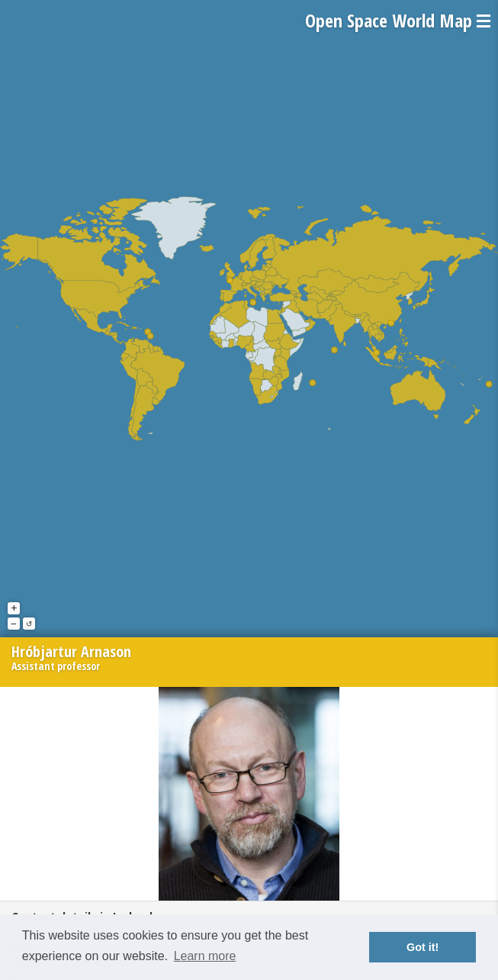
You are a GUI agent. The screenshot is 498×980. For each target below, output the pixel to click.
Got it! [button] (422, 947)
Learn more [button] (205, 956)
